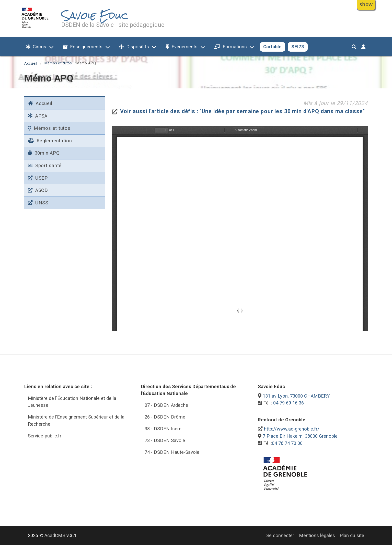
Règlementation (50, 141)
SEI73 (298, 47)
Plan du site (352, 535)
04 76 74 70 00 (287, 443)
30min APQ (44, 153)
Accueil (31, 63)
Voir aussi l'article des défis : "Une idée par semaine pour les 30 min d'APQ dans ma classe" (243, 111)
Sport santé (45, 165)
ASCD (38, 190)
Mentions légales (317, 535)
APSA (38, 116)
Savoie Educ (95, 16)
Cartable (272, 47)
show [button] (366, 4)
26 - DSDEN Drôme (165, 417)
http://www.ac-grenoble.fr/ (292, 429)
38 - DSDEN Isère (163, 429)
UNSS (38, 203)
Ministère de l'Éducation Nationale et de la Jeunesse (72, 402)
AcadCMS (61, 535)
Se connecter (280, 535)
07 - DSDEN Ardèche (166, 405)
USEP (38, 178)
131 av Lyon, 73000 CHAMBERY (296, 396)
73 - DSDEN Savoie (165, 440)
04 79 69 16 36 (289, 403)
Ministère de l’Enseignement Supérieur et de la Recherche (76, 420)
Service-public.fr (45, 436)
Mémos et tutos (58, 63)
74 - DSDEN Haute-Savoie (172, 452)
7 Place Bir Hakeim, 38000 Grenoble (300, 436)
